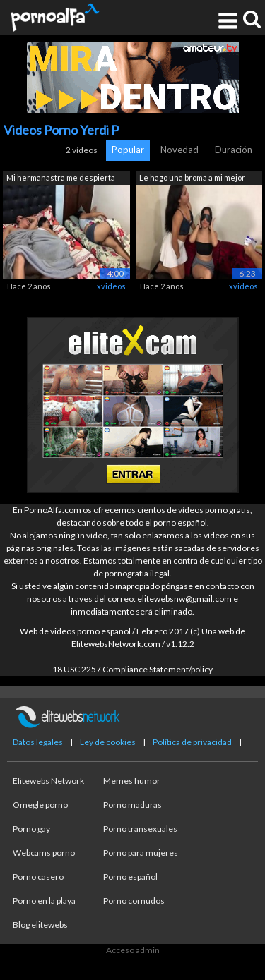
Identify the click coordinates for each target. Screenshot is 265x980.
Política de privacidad (192, 742)
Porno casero (38, 877)
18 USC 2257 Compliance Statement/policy (132, 669)
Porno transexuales (140, 829)
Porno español (130, 877)
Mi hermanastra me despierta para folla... (61, 179)
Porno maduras (132, 805)
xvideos (111, 286)
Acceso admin (133, 950)
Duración (234, 150)
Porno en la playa (44, 901)
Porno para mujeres (141, 853)
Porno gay (31, 829)
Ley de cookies (108, 742)
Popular (128, 150)
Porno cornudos (134, 901)
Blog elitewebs (40, 925)
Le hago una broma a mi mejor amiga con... (192, 179)
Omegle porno (40, 805)
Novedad (179, 150)
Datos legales (38, 742)
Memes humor (132, 781)
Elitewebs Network (48, 781)
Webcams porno (44, 853)
